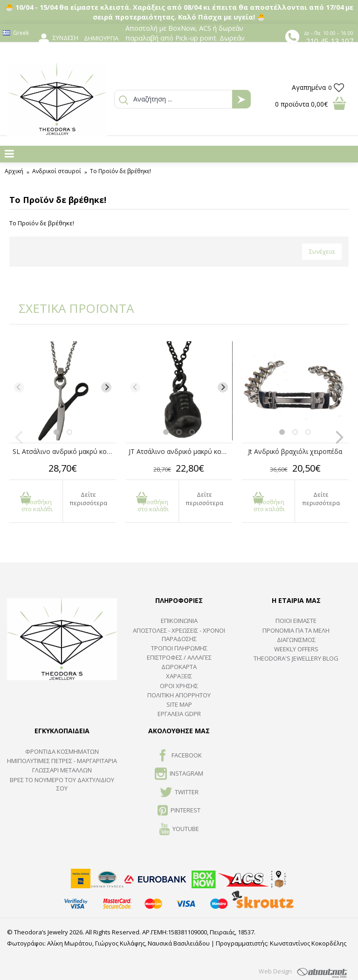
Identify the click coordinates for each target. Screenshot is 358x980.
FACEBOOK (179, 756)
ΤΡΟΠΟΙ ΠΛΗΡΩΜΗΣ (179, 648)
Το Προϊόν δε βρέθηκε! (120, 171)
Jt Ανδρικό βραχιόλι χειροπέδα (295, 451)
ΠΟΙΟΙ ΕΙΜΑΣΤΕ (296, 621)
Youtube (179, 830)
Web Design (275, 971)
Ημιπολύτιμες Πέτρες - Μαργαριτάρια (62, 761)
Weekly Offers (296, 649)
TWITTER (179, 793)
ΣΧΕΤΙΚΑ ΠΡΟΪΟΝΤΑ (70, 308)
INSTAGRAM (179, 774)
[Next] (106, 387)
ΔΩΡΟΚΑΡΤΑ (179, 667)
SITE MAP (179, 704)
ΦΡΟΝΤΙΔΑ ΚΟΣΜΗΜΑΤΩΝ (62, 751)
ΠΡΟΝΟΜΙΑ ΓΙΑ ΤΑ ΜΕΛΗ (296, 630)
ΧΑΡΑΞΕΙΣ (179, 676)
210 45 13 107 (330, 41)
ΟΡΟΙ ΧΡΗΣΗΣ (179, 686)
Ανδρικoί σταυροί (57, 171)
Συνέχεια (322, 251)
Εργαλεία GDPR (179, 714)
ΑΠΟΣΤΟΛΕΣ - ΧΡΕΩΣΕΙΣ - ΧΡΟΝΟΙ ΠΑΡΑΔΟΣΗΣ (179, 635)
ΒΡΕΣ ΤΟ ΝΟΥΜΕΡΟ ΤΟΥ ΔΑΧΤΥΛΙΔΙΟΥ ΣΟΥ (62, 784)
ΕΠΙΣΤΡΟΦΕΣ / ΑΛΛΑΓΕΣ (179, 657)
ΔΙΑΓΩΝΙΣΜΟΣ (296, 640)
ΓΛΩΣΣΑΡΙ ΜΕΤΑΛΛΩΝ (62, 770)
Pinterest (179, 811)
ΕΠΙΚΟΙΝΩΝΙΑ (179, 621)
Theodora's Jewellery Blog (296, 658)
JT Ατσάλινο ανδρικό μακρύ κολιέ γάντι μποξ (180, 451)
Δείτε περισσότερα (88, 499)
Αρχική (14, 171)
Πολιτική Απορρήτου (179, 695)
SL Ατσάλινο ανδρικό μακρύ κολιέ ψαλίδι (64, 451)
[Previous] (19, 387)
